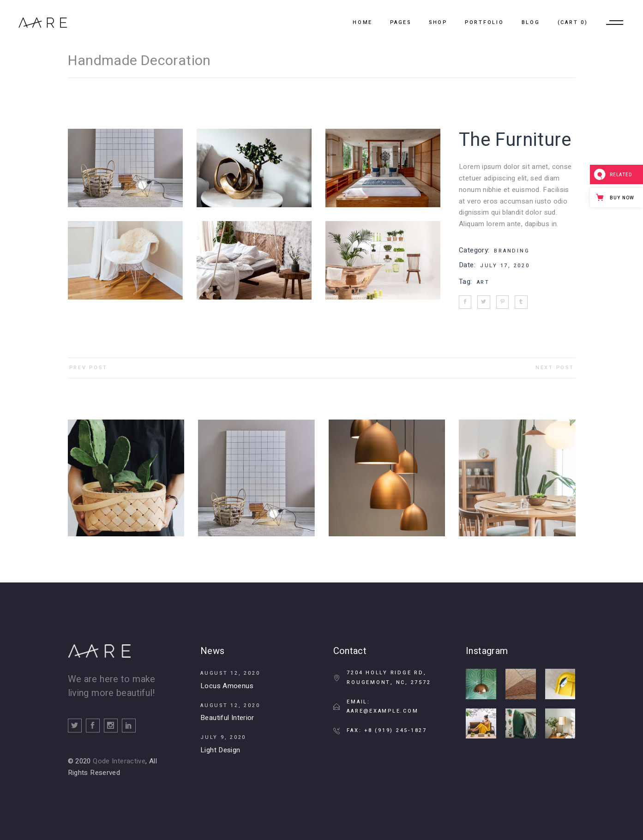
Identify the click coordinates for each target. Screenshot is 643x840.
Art (483, 282)
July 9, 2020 (223, 737)
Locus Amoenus (227, 686)
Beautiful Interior (227, 718)
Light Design (220, 750)
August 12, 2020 (230, 673)
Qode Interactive (119, 761)
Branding (512, 251)
